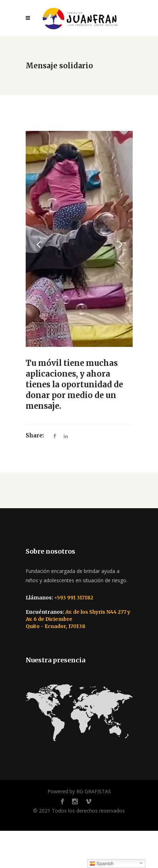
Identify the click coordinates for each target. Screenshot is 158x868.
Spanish (102, 864)
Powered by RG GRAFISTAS (79, 791)
